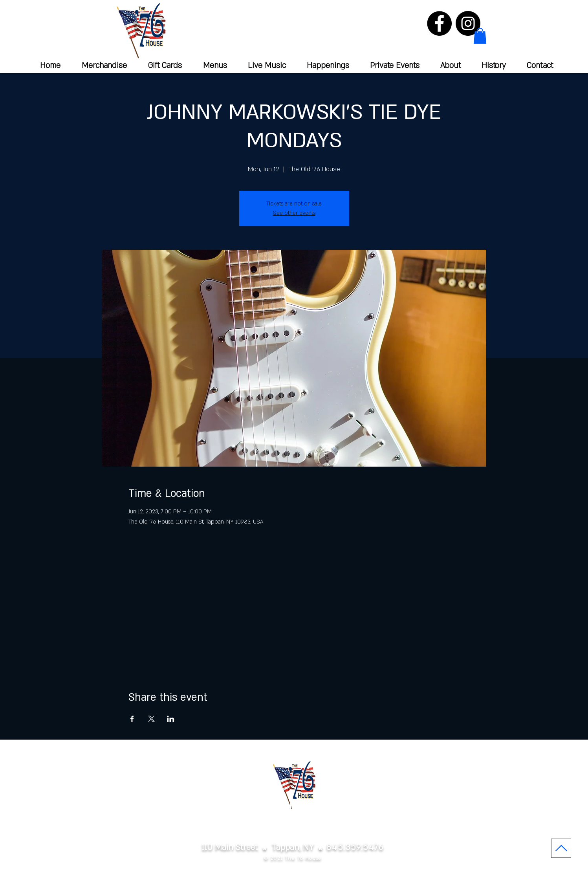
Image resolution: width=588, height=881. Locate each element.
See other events (294, 213)
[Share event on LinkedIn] (171, 719)
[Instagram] (468, 23)
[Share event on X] (151, 719)
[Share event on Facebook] (132, 719)
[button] (480, 36)
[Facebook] (439, 23)
